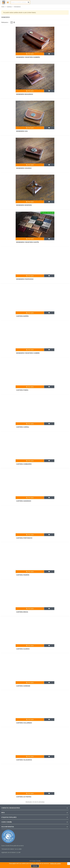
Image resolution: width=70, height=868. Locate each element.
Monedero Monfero (24, 205)
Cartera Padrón (23, 575)
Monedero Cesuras (24, 168)
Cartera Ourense (23, 686)
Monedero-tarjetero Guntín (27, 242)
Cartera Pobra (22, 390)
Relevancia (5, 22)
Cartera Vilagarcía (24, 760)
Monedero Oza (22, 131)
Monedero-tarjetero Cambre (28, 353)
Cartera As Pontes (24, 797)
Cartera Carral (23, 427)
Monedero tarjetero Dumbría (28, 57)
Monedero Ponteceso (25, 279)
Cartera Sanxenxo (24, 501)
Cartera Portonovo (24, 538)
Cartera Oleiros (23, 649)
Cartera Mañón (22, 316)
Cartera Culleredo (24, 723)
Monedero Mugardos (25, 94)
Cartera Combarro (24, 464)
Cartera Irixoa (22, 612)
